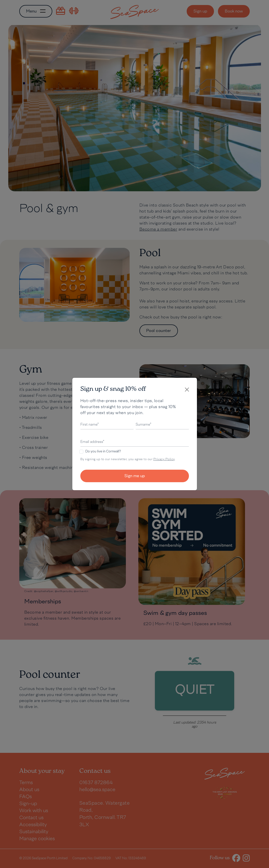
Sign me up (135, 476)
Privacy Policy (164, 459)
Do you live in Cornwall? (103, 452)
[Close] (187, 390)
